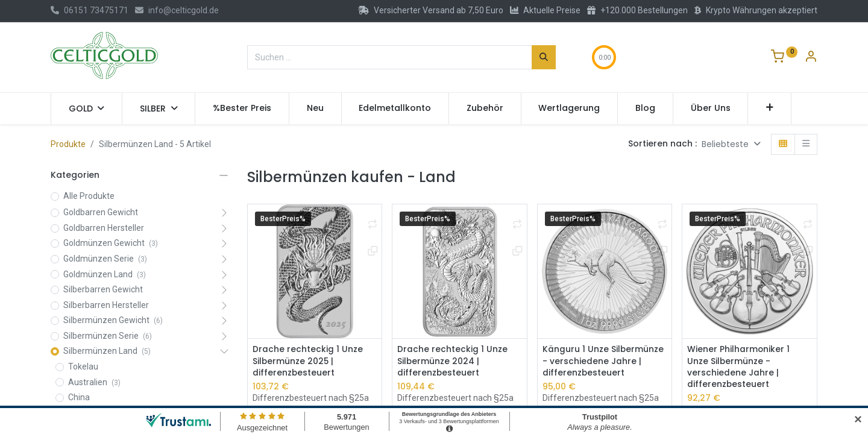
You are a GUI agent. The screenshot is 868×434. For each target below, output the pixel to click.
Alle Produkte (89, 196)
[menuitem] (242, 108)
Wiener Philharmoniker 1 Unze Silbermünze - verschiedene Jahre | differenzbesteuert (739, 367)
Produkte (68, 144)
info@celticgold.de (177, 10)
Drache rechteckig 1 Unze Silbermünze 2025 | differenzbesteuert (308, 361)
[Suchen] (544, 57)
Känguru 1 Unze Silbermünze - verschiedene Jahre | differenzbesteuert (603, 361)
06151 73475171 (90, 10)
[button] (769, 108)
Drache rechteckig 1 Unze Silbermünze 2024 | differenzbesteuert (452, 361)
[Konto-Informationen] (811, 58)
